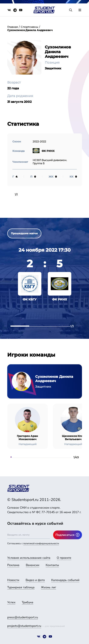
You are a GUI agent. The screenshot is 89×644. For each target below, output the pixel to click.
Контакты (52, 565)
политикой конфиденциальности (41, 543)
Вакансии (33, 565)
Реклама (13, 565)
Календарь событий (65, 580)
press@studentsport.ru (23, 617)
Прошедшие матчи (24, 233)
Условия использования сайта (29, 558)
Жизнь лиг (49, 587)
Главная (13, 27)
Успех (11, 602)
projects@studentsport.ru (24, 626)
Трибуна (28, 602)
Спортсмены (29, 27)
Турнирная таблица (21, 587)
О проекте (64, 558)
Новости (13, 580)
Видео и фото (35, 580)
